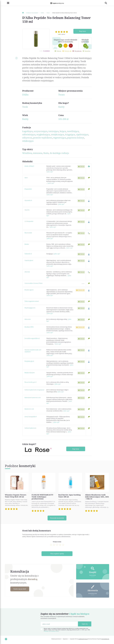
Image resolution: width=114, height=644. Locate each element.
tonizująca (54, 131)
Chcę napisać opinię (57, 554)
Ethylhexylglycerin (30, 308)
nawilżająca (73, 131)
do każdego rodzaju (59, 153)
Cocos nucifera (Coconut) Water (34, 283)
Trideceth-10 (28, 254)
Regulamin (65, 640)
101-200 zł (63, 119)
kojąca (63, 131)
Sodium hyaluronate (30, 428)
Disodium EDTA (29, 327)
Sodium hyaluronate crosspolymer (34, 390)
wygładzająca (43, 134)
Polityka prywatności (56, 640)
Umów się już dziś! (21, 590)
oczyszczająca (41, 131)
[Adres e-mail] (59, 625)
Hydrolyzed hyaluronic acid (33, 397)
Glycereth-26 (28, 200)
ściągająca (70, 134)
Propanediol (28, 189)
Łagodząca (27, 131)
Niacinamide (28, 233)
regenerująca (60, 138)
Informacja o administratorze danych (51, 632)
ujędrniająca (82, 134)
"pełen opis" (50, 172)
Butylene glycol (29, 290)
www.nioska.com (105, 640)
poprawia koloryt (76, 138)
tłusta (46, 153)
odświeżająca (29, 134)
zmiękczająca (57, 134)
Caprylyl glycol (29, 260)
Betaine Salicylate (30, 373)
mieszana (38, 153)
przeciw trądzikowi (43, 138)
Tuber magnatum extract (32, 301)
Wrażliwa (27, 153)
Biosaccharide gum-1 (31, 382)
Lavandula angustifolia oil (32, 338)
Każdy (61, 107)
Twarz (61, 95)
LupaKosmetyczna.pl (83, 640)
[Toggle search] (107, 3)
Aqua (26, 178)
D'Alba (25, 95)
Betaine (27, 244)
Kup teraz (83, 31)
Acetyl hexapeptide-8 (31, 417)
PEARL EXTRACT (29, 166)
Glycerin (27, 210)
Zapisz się (85, 625)
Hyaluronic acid (29, 409)
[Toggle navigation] (7, 3)
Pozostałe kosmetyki (57, 518)
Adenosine (28, 319)
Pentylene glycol (29, 361)
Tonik (25, 107)
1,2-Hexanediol (29, 221)
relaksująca (28, 141)
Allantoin (27, 272)
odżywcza (27, 138)
